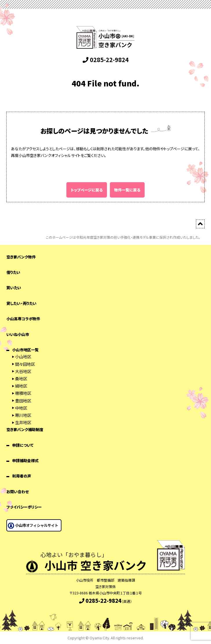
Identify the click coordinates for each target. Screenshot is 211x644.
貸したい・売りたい (21, 303)
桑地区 (21, 379)
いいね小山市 (18, 334)
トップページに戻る (87, 190)
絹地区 (21, 386)
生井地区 (23, 422)
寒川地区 (23, 415)
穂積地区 (23, 393)
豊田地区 (23, 401)
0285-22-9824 (106, 60)
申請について (23, 445)
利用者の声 (22, 476)
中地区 (21, 408)
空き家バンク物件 (21, 257)
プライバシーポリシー (24, 507)
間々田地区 (25, 364)
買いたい (14, 288)
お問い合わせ (18, 492)
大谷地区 (23, 371)
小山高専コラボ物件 (23, 319)
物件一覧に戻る (127, 190)
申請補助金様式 (25, 461)
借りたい (13, 272)
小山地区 (23, 357)
